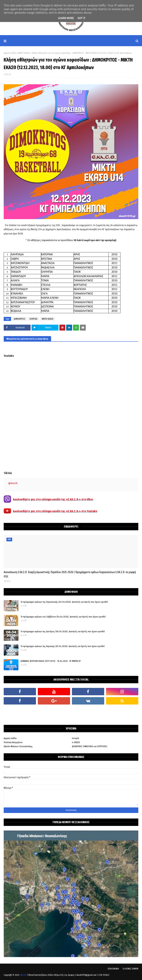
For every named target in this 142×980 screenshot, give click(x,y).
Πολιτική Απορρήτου (13, 742)
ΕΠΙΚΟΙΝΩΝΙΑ (113, 969)
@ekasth (13, 483)
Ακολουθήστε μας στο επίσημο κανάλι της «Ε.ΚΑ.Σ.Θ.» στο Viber (53, 499)
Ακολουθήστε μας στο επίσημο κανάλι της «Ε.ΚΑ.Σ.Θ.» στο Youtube (55, 511)
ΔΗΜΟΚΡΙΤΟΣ (19, 319)
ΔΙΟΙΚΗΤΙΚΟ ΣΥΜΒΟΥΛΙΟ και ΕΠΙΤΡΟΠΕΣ (90, 746)
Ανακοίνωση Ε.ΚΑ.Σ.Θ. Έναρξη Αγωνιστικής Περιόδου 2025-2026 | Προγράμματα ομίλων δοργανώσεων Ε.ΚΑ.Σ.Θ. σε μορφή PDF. (70, 574)
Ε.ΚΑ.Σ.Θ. (23, 975)
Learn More (66, 18)
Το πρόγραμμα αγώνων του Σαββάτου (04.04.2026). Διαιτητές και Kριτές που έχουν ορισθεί (63, 617)
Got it (81, 18)
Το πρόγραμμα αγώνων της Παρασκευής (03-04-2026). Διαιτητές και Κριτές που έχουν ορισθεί (64, 602)
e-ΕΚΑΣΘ (76, 742)
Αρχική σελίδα (10, 53)
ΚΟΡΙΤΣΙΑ (33, 319)
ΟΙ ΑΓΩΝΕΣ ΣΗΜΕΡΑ (130, 969)
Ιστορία (76, 738)
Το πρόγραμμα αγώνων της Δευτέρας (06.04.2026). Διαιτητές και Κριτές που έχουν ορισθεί (63, 631)
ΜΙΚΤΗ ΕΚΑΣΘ (24, 53)
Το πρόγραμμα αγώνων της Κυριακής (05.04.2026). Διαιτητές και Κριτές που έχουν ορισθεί (63, 646)
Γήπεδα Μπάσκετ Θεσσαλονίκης (18, 746)
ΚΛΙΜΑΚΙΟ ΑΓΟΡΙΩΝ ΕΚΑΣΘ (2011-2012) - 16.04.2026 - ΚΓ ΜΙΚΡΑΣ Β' (51, 661)
